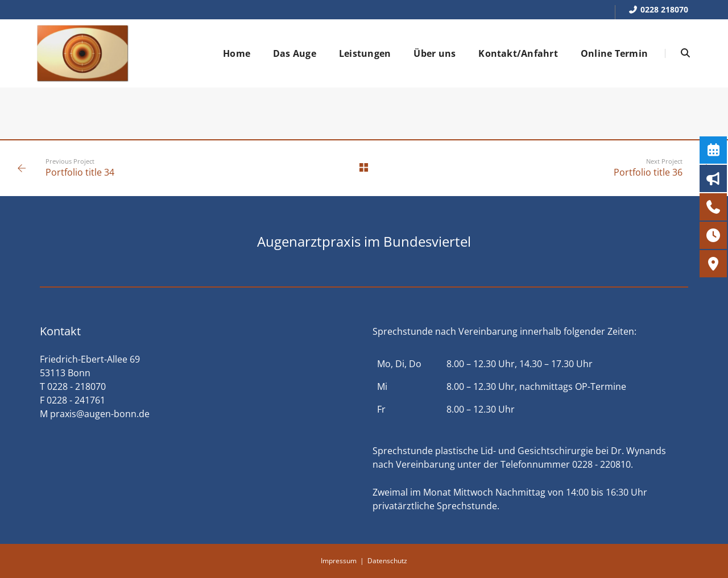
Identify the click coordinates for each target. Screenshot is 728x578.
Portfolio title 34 (80, 172)
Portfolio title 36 (648, 172)
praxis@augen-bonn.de (100, 414)
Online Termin (614, 53)
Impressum (339, 561)
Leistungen (365, 53)
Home (237, 53)
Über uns (435, 53)
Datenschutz (387, 561)
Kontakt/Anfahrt (518, 53)
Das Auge (295, 53)
